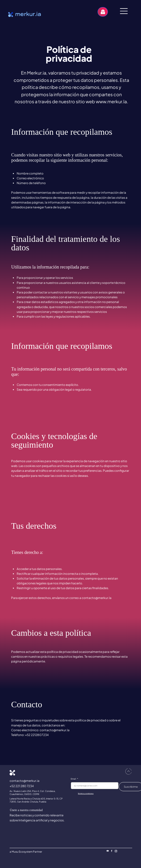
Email (74, 779)
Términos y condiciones (86, 793)
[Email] (93, 786)
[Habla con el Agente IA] (103, 12)
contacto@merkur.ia (25, 781)
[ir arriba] (128, 772)
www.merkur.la (111, 101)
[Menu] (124, 11)
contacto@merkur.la (97, 598)
